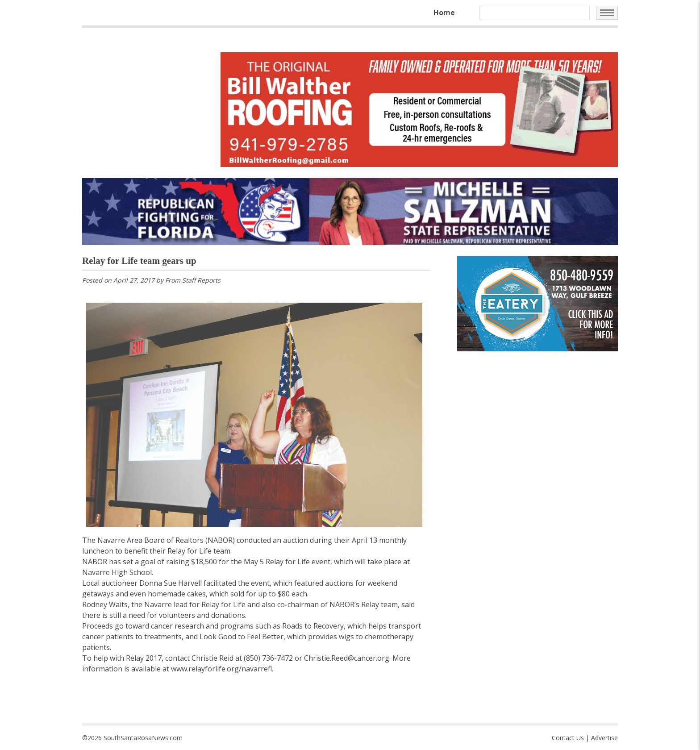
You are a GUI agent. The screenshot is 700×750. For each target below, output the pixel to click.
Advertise (604, 738)
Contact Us (568, 738)
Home (444, 12)
